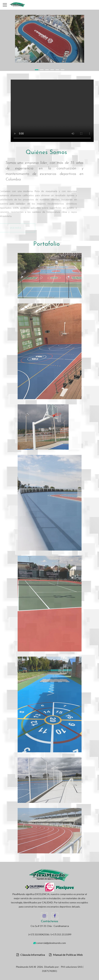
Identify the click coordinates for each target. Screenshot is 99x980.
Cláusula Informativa (32, 955)
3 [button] (47, 70)
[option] (50, 39)
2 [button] (42, 70)
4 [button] (52, 70)
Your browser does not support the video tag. (52, 111)
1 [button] (37, 70)
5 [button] (57, 70)
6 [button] (63, 70)
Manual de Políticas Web (67, 955)
